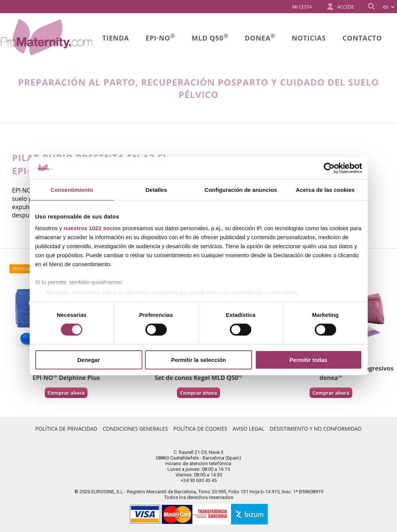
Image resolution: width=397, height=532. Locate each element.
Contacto (362, 38)
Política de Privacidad (66, 429)
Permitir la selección (199, 360)
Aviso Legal (248, 429)
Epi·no (160, 37)
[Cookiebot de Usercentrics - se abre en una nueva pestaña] (329, 168)
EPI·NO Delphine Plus (66, 378)
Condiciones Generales (135, 429)
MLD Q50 (210, 37)
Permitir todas (309, 360)
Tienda (115, 38)
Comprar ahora (66, 393)
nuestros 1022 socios (92, 228)
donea (260, 37)
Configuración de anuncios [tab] (241, 189)
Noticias (309, 38)
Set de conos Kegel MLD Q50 (199, 378)
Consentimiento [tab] (72, 189)
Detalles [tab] (156, 189)
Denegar (89, 360)
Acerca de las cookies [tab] (325, 189)
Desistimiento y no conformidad (316, 429)
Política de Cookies (200, 429)
